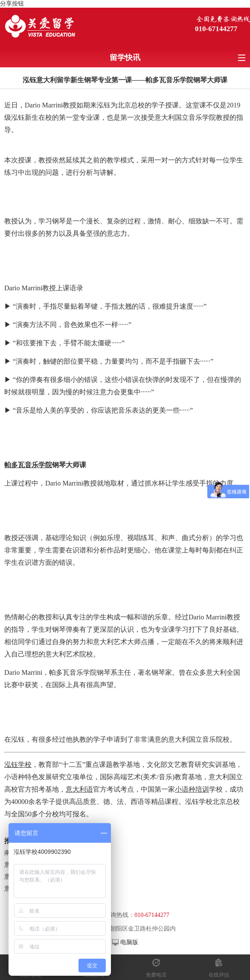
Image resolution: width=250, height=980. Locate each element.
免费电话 (156, 975)
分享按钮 (12, 4)
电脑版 (129, 942)
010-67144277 (216, 29)
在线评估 (219, 975)
